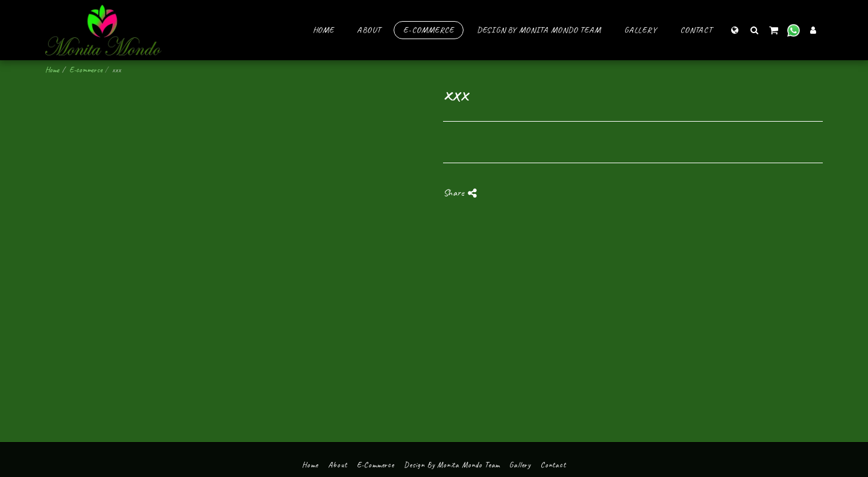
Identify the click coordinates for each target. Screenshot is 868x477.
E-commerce (86, 70)
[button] (754, 30)
